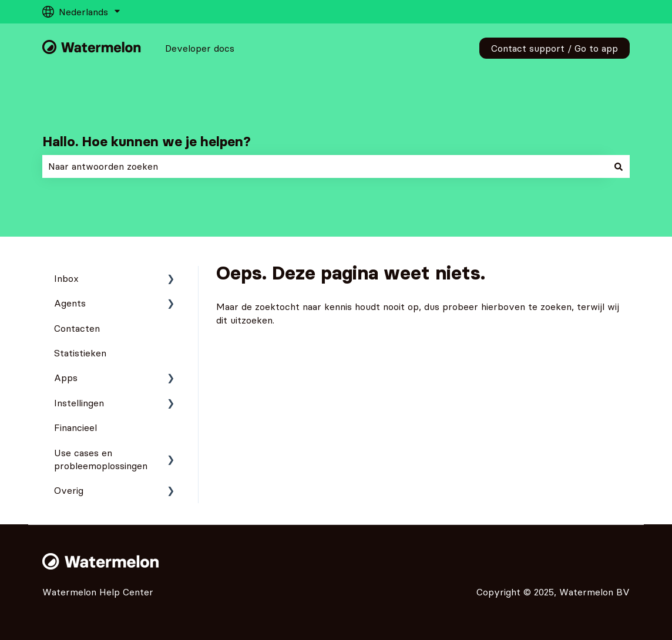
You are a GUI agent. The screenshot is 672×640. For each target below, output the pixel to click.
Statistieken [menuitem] (80, 353)
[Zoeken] (619, 166)
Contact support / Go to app (555, 48)
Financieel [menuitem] (75, 427)
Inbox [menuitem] (66, 278)
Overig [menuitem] (69, 490)
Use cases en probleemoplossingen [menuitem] (101, 459)
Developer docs (200, 48)
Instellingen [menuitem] (79, 403)
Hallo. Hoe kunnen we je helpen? (147, 142)
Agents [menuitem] (70, 303)
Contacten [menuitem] (77, 328)
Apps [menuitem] (66, 378)
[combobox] (325, 166)
